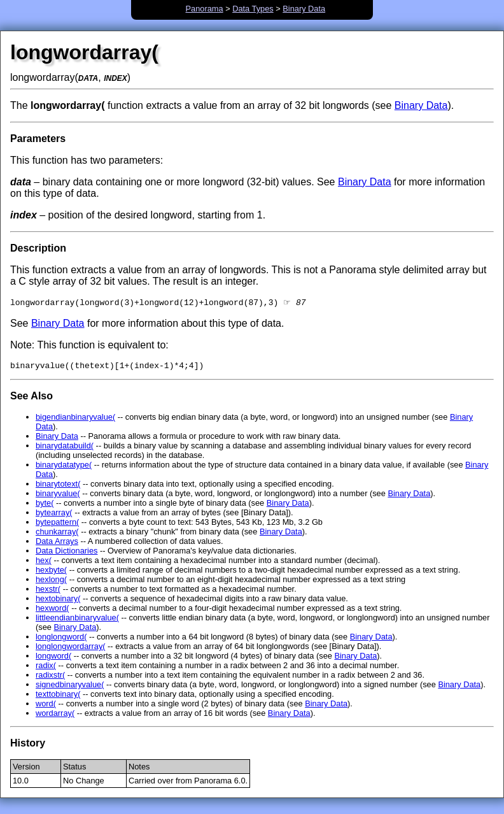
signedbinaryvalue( (70, 688)
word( (46, 707)
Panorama (205, 9)
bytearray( (54, 516)
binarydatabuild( (65, 449)
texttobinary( (58, 697)
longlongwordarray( (71, 649)
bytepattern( (57, 525)
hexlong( (51, 582)
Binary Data (304, 9)
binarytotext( (58, 487)
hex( (44, 563)
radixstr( (50, 678)
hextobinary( (58, 602)
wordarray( (55, 716)
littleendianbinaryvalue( (77, 621)
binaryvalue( (58, 496)
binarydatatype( (64, 468)
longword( (53, 659)
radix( (46, 668)
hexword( (52, 611)
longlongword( (61, 640)
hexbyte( (51, 573)
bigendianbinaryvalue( (75, 420)
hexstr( (48, 592)
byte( (45, 506)
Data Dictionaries (66, 554)
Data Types (253, 9)
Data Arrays (57, 544)
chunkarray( (57, 535)
